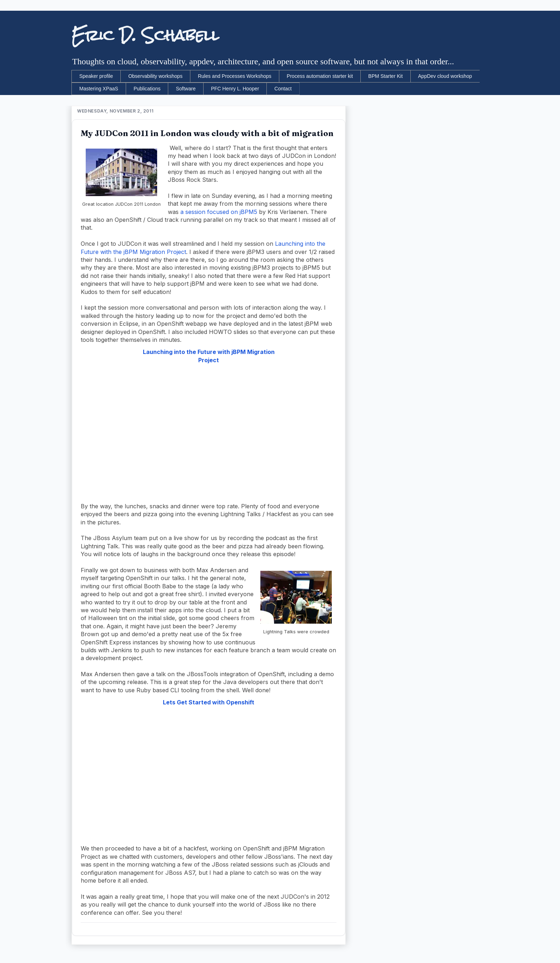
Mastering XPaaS (99, 89)
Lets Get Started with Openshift (209, 702)
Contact (283, 89)
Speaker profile (96, 76)
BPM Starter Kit (385, 76)
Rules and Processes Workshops (235, 76)
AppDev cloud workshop (445, 76)
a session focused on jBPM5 (219, 212)
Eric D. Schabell (145, 35)
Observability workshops (155, 76)
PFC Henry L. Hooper (235, 89)
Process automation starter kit (320, 76)
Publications (147, 89)
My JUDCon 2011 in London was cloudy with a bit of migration (207, 133)
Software (186, 89)
